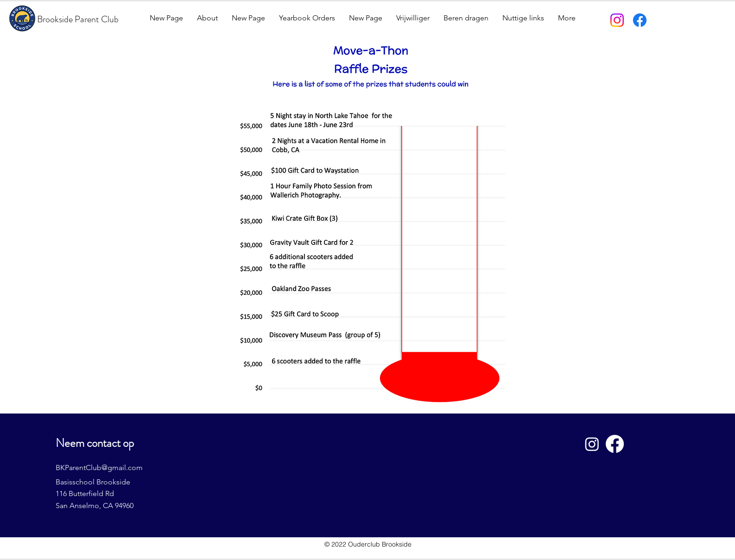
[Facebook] (640, 20)
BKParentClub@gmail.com (99, 468)
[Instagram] (617, 20)
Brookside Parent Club (78, 19)
